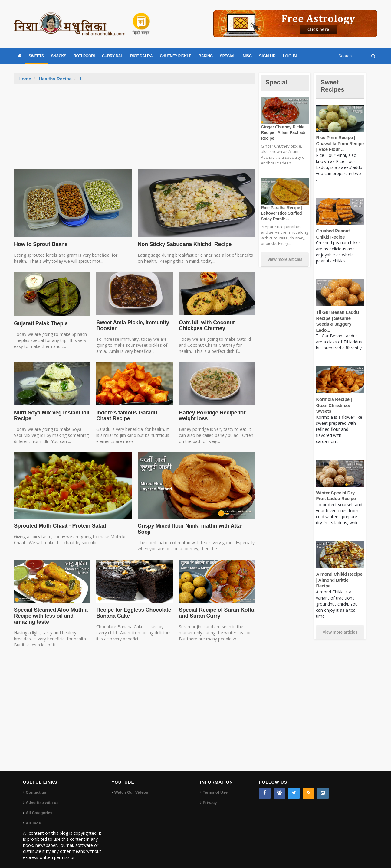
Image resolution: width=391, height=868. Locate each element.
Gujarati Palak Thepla (40, 323)
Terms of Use (215, 786)
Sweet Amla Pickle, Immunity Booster (132, 326)
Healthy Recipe (55, 79)
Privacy (210, 796)
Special (277, 82)
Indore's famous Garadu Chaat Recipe (134, 416)
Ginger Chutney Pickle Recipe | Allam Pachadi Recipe (283, 132)
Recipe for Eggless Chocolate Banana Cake (133, 607)
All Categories (39, 807)
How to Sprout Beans (40, 244)
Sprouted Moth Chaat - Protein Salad (59, 526)
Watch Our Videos (131, 786)
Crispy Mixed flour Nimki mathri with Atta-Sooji (196, 526)
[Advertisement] (135, 130)
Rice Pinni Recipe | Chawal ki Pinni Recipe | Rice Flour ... (339, 143)
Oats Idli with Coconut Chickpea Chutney (206, 326)
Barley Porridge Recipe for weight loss (212, 416)
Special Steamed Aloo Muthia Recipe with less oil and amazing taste (50, 610)
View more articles (285, 259)
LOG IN (290, 56)
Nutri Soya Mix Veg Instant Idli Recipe (51, 416)
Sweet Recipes (333, 86)
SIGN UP (267, 56)
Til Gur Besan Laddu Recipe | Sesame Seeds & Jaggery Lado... (340, 318)
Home (25, 79)
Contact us (36, 786)
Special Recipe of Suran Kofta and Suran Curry (216, 607)
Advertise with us (42, 796)
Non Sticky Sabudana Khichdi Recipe (184, 244)
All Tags (33, 817)
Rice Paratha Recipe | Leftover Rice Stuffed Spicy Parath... (281, 213)
